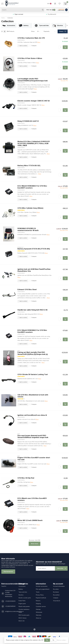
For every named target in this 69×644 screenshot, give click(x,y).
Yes (47, 640)
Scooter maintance (24, 609)
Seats (20, 612)
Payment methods (41, 598)
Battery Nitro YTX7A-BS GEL (29, 166)
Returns (38, 601)
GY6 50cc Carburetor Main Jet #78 (31, 38)
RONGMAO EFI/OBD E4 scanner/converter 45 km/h (28, 229)
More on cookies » (62, 640)
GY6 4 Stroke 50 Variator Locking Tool (33, 374)
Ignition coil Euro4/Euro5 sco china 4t (32, 415)
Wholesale (39, 612)
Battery (21, 589)
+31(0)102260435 (10, 601)
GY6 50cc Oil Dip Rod (26, 478)
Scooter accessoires (42, 586)
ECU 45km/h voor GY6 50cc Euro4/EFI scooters (32, 499)
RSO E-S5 (21, 621)
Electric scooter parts (25, 598)
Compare (34, 46)
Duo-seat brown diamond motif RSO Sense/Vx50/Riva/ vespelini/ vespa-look (33, 437)
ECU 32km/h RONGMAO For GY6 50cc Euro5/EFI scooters (32, 331)
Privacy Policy (40, 595)
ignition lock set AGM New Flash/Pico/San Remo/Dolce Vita (34, 270)
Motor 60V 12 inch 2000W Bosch (30, 520)
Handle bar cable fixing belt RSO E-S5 (32, 310)
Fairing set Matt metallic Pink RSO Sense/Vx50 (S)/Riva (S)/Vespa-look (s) (33, 353)
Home (3, 18)
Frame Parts (22, 601)
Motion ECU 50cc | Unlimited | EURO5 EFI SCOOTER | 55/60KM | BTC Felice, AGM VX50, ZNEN (34, 144)
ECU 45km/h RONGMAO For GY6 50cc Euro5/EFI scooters (32, 187)
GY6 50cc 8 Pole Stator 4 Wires (30, 58)
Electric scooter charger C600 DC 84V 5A (34, 101)
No (53, 640)
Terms (38, 592)
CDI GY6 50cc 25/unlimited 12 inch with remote (33, 396)
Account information (59, 586)
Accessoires (22, 586)
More (39, 42)
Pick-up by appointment (43, 589)
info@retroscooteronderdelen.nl (14, 611)
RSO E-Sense (23, 618)
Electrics (21, 595)
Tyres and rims (23, 592)
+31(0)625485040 (10, 606)
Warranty (39, 615)
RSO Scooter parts (24, 615)
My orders (56, 589)
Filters (63, 31)
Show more (34, 544)
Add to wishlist (23, 46)
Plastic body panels (24, 606)
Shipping (38, 604)
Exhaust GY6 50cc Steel (27, 290)
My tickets (56, 592)
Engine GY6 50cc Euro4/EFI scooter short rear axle (34, 459)
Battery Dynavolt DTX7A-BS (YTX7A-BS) (34, 249)
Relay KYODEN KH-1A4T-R (28, 121)
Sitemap (38, 609)
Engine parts (22, 604)
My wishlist (56, 595)
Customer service (41, 606)
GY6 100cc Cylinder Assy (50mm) (30, 208)
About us (38, 618)
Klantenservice (8, 572)
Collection (10, 18)
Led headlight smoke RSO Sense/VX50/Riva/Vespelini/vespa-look (33, 80)
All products (57, 601)
